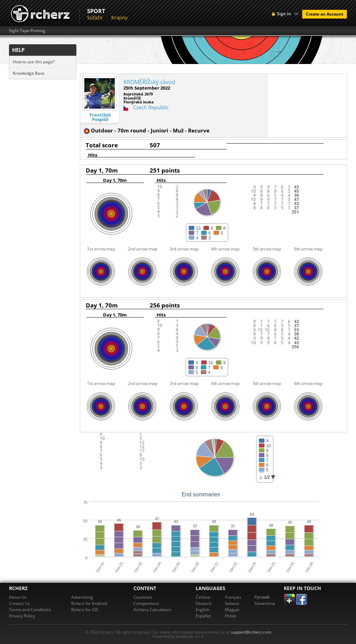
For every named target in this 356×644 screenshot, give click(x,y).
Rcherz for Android (89, 603)
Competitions (146, 603)
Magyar (232, 610)
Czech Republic (151, 107)
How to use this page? (34, 62)
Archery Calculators (152, 610)
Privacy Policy (22, 616)
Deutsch (204, 603)
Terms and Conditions (30, 610)
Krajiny (119, 17)
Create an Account (325, 14)
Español (203, 616)
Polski (231, 616)
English (203, 610)
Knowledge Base (29, 73)
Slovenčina (265, 603)
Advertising (82, 597)
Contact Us (20, 603)
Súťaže (95, 17)
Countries (143, 597)
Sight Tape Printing (27, 31)
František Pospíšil (100, 117)
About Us (18, 597)
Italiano (232, 603)
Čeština (203, 597)
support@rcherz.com (251, 632)
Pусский (262, 597)
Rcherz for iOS (85, 610)
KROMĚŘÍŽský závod (149, 82)
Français (233, 597)
